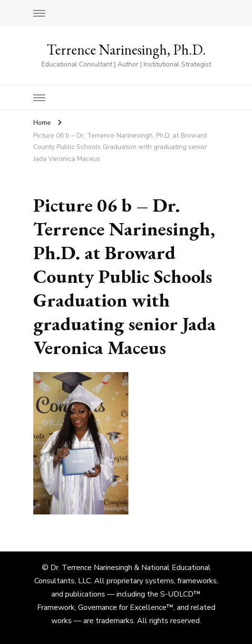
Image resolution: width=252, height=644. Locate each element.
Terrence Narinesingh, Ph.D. (126, 50)
